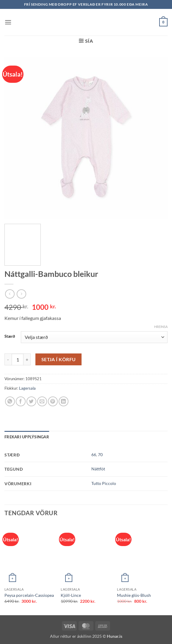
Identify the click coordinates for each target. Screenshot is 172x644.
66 (94, 455)
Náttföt (98, 469)
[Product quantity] (18, 359)
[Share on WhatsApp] (10, 401)
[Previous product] (21, 294)
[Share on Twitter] (31, 401)
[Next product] (10, 294)
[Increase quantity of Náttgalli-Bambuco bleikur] (27, 359)
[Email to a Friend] (42, 401)
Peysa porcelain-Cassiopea (29, 595)
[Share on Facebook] (21, 401)
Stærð (10, 337)
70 (100, 455)
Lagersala (27, 388)
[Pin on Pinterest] (53, 401)
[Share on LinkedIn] (64, 401)
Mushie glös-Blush (134, 595)
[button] (8, 22)
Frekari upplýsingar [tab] (27, 437)
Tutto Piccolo (104, 483)
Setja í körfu (59, 359)
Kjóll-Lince (71, 595)
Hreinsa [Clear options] (161, 327)
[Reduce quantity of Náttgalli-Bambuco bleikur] (8, 359)
